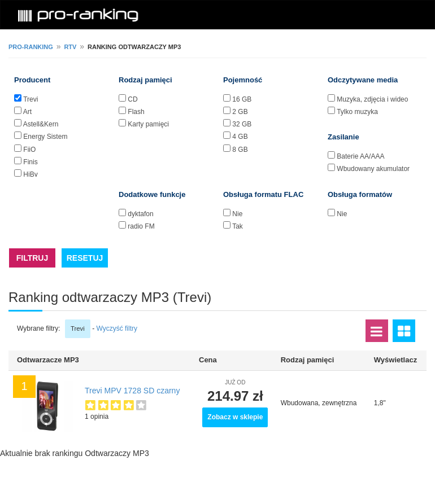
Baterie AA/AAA (360, 156)
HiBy (30, 174)
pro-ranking (31, 47)
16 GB (242, 99)
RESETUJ (85, 258)
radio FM (141, 226)
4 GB (240, 137)
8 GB (240, 150)
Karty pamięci (148, 124)
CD (132, 99)
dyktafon (140, 214)
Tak (238, 226)
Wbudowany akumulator (373, 169)
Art (27, 112)
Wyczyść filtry (117, 328)
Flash (136, 112)
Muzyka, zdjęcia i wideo (372, 99)
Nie (237, 214)
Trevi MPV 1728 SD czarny (132, 391)
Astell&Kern (41, 124)
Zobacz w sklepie (235, 417)
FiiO (29, 150)
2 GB (240, 112)
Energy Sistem (45, 137)
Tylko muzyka (357, 112)
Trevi (31, 99)
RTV (70, 47)
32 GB (242, 124)
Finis (30, 162)
